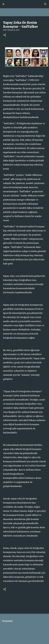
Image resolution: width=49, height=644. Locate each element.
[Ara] (45, 4)
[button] (5, 35)
